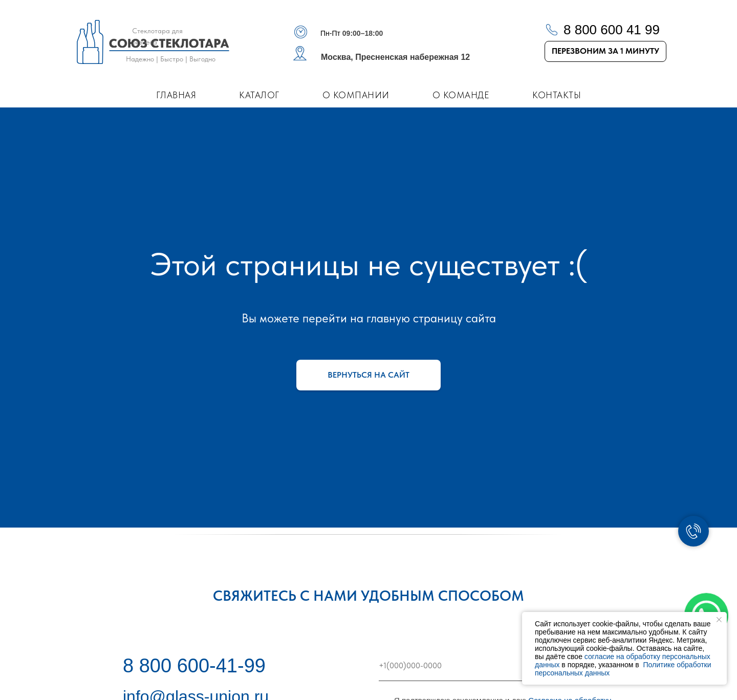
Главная (176, 95)
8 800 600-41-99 (194, 666)
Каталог (259, 95)
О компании (356, 95)
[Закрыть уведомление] (719, 620)
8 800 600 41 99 (612, 30)
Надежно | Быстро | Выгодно (171, 59)
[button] (605, 51)
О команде (461, 95)
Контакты (557, 95)
